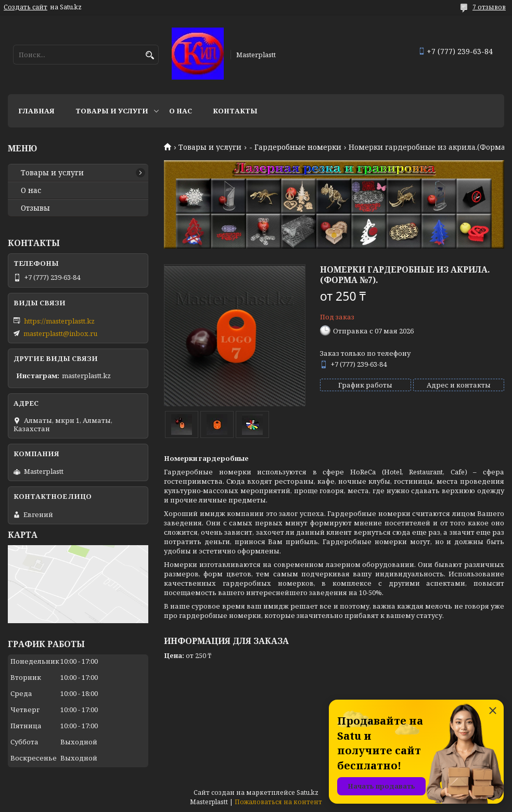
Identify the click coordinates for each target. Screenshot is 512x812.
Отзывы (35, 208)
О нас (181, 111)
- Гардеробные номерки (295, 147)
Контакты (235, 111)
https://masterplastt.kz (59, 321)
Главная (36, 111)
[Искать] (150, 55)
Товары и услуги (112, 111)
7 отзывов (489, 7)
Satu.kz (308, 792)
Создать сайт (25, 7)
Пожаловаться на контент (278, 802)
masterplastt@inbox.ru (60, 333)
